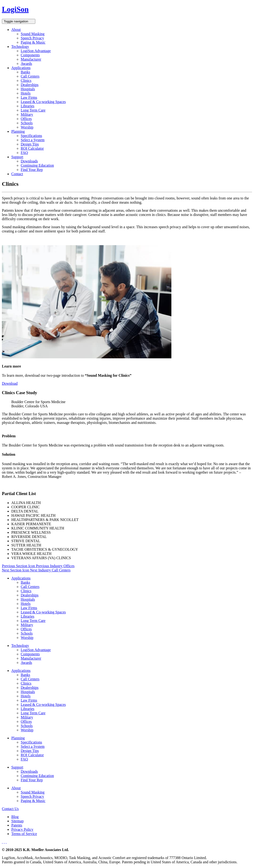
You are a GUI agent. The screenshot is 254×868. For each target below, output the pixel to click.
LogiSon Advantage (36, 51)
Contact (17, 174)
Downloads (29, 161)
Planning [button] (18, 131)
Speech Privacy (32, 38)
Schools (27, 123)
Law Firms (29, 97)
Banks (25, 72)
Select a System (33, 140)
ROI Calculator (32, 148)
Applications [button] (21, 68)
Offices (26, 119)
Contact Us (10, 809)
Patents (17, 825)
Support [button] (17, 157)
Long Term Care (33, 110)
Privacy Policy (22, 829)
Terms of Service (24, 834)
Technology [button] (20, 47)
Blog (15, 817)
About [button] (16, 30)
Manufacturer (31, 59)
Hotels (26, 93)
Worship (27, 127)
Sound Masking (33, 34)
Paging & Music (33, 42)
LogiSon (15, 9)
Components (30, 55)
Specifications (31, 136)
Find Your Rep (32, 170)
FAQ (24, 153)
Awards (26, 64)
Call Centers (30, 76)
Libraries (28, 106)
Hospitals (28, 89)
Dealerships (30, 85)
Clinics (26, 81)
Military (27, 114)
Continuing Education (37, 165)
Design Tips (30, 144)
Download (10, 383)
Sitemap (17, 821)
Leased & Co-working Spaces (43, 102)
